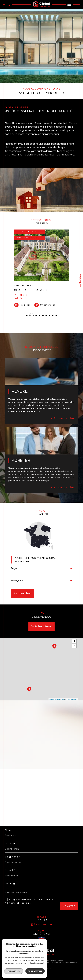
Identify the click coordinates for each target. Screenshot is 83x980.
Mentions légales (37, 963)
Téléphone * (12, 857)
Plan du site (24, 963)
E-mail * (10, 870)
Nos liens (54, 963)
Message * (12, 884)
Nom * (9, 830)
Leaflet (51, 699)
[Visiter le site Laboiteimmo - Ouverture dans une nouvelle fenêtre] (41, 972)
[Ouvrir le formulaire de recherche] (8, 4)
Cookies (74, 963)
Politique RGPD (64, 963)
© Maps (60, 699)
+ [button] (74, 641)
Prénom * (11, 844)
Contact (80, 281)
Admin (47, 963)
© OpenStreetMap (71, 699)
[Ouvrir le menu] (69, 4)
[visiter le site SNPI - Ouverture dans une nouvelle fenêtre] (41, 940)
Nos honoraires (12, 963)
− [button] (74, 646)
